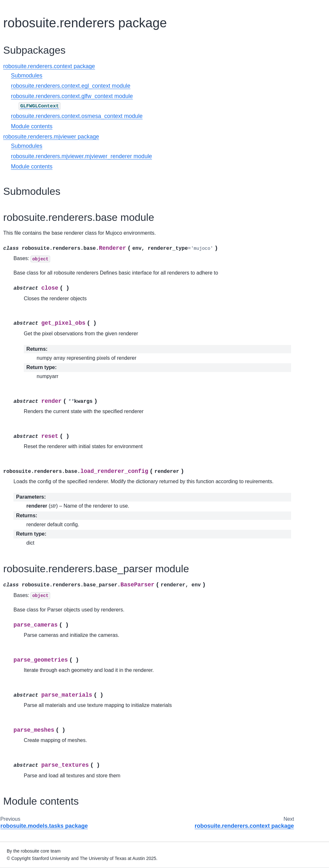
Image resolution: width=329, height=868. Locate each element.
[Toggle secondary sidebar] (321, 8)
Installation (19, 66)
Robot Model (22, 331)
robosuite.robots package (30, 528)
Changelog (20, 644)
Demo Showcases (27, 86)
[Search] (33, 29)
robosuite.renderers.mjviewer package (39, 510)
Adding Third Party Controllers (27, 215)
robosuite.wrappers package (33, 556)
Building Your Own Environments (27, 233)
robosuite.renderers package (32, 474)
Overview (18, 55)
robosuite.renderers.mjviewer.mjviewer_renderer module (154, 156)
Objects (16, 133)
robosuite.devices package (31, 421)
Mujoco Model (23, 321)
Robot (14, 264)
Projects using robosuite (33, 634)
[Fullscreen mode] (308, 8)
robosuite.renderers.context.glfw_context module (145, 96)
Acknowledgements (28, 654)
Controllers (20, 185)
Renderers (19, 174)
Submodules (100, 76)
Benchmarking (23, 587)
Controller (18, 294)
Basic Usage (21, 76)
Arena (14, 352)
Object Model (22, 341)
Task (13, 362)
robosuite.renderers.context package (39, 492)
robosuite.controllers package (32, 403)
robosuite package (29, 389)
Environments (22, 144)
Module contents (105, 126)
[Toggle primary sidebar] (74, 8)
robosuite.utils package (37, 542)
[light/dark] (315, 8)
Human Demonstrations (33, 597)
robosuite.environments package (31, 439)
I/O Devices (20, 164)
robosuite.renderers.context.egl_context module (144, 86)
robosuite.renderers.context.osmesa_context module (150, 116)
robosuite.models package (31, 457)
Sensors (17, 154)
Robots (16, 123)
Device (15, 284)
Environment (21, 274)
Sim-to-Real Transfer (30, 607)
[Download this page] (303, 8)
